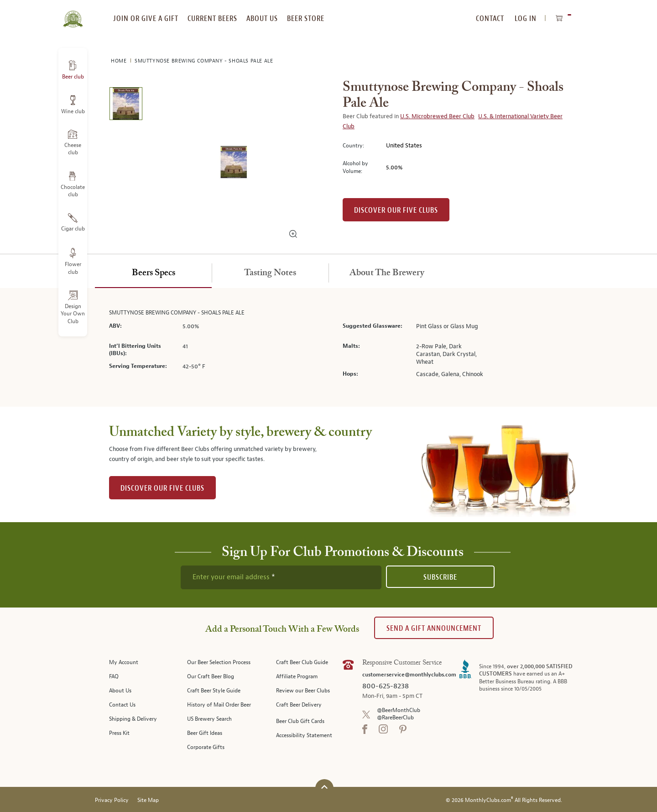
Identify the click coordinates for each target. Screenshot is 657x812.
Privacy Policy (112, 800)
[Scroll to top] (324, 787)
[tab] (153, 273)
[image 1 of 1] (126, 105)
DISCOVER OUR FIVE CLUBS (162, 488)
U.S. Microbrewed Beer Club (437, 116)
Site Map (148, 800)
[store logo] (73, 14)
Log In (526, 18)
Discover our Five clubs (396, 210)
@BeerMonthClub (399, 710)
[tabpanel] (328, 347)
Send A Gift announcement (434, 628)
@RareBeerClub (395, 718)
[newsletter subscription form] (281, 577)
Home (120, 61)
